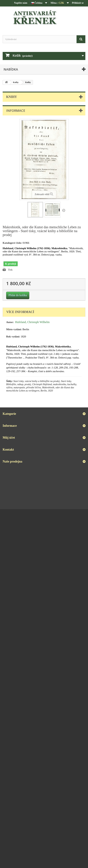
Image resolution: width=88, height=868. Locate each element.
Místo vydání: (14, 329)
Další (64, 210)
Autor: (10, 322)
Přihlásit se (78, 3)
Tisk (10, 270)
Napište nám (21, 3)
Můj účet (9, 438)
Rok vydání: (13, 337)
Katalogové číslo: (12, 243)
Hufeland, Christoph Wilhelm (32, 322)
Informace (16, 111)
